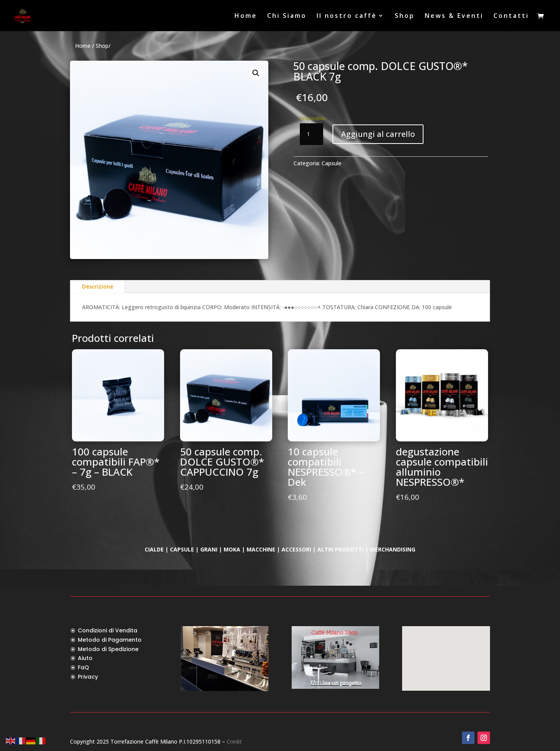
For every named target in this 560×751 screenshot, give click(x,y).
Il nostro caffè (347, 16)
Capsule (332, 163)
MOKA (232, 549)
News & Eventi (454, 16)
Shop (405, 16)
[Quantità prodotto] (311, 134)
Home (246, 16)
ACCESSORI (296, 549)
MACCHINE (262, 549)
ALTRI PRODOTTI (341, 549)
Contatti (511, 16)
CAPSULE (182, 549)
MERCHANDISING (393, 549)
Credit (234, 741)
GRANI (209, 549)
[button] (256, 73)
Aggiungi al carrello (378, 134)
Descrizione (98, 286)
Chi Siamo (287, 16)
